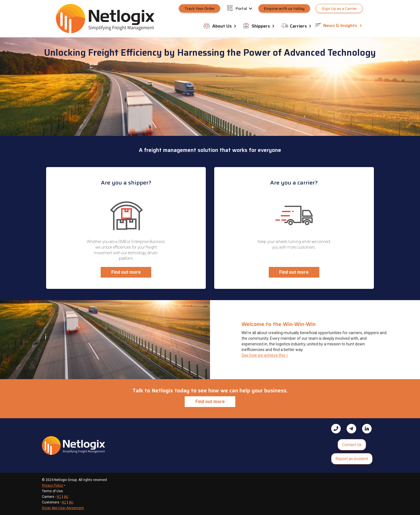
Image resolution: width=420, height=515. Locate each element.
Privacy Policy (53, 485)
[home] (105, 18)
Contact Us (352, 445)
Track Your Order (199, 8)
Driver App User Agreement (63, 508)
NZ (59, 497)
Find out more (126, 272)
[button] (247, 8)
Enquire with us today (284, 8)
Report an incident (352, 459)
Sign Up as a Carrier (339, 8)
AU (66, 497)
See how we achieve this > (265, 355)
